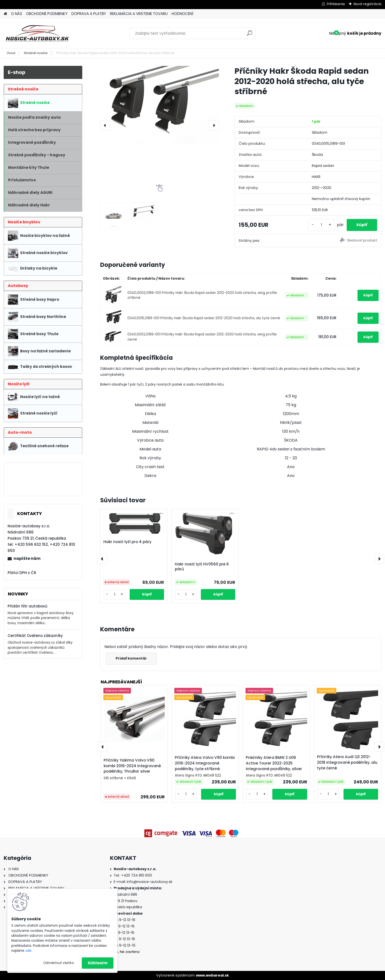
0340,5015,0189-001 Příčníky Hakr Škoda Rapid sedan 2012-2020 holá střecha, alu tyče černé (204, 318)
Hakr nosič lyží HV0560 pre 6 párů (202, 567)
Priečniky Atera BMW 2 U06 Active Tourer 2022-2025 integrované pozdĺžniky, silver (274, 763)
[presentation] (105, 125)
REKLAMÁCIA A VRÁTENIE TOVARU (139, 14)
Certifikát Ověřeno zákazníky (35, 636)
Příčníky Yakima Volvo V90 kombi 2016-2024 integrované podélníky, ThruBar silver (132, 766)
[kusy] (321, 225)
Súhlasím (98, 963)
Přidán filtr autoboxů (27, 606)
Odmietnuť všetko (59, 963)
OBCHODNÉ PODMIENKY (47, 14)
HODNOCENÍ (182, 14)
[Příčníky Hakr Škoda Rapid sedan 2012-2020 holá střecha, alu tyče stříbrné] (159, 105)
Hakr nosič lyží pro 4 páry (127, 542)
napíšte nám (27, 558)
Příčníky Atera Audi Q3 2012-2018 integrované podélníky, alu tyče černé (347, 762)
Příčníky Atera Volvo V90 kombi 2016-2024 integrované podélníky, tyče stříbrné (205, 763)
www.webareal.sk (212, 975)
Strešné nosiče (36, 53)
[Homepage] (5, 14)
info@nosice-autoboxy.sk (150, 882)
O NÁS (17, 14)
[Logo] (37, 33)
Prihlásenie (336, 4)
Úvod (11, 53)
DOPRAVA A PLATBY (89, 14)
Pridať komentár (131, 658)
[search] (250, 35)
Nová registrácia (367, 4)
